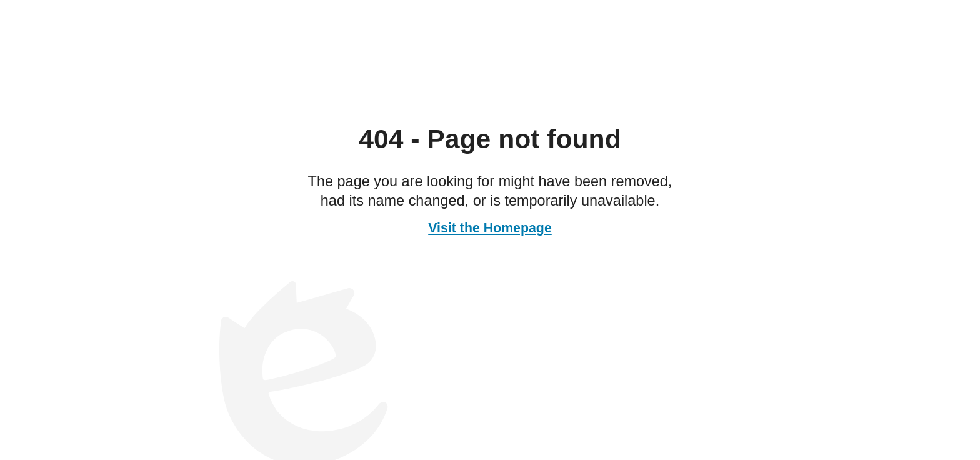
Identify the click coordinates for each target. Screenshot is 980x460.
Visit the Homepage (490, 228)
